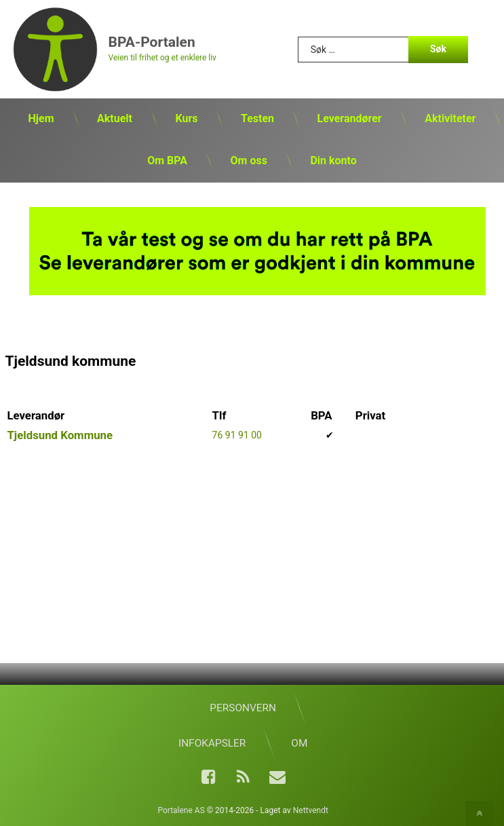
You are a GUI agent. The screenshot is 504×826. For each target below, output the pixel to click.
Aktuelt (115, 118)
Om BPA (167, 161)
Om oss (249, 161)
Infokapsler (212, 743)
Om (299, 743)
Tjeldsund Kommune (60, 435)
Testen (257, 118)
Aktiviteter (450, 118)
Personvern (243, 708)
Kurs (186, 118)
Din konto (333, 161)
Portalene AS (181, 810)
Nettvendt (311, 810)
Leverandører (350, 118)
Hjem (41, 118)
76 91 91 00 (237, 435)
